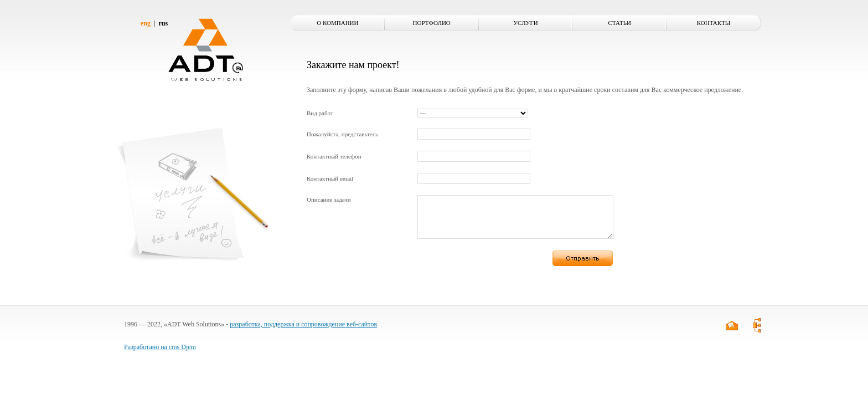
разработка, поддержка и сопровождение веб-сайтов (303, 332)
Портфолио (432, 23)
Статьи (620, 23)
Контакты (714, 23)
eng (146, 23)
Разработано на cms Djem (160, 355)
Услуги (525, 23)
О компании (337, 23)
